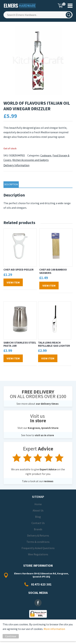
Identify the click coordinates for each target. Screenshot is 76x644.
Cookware (46, 155)
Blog (38, 517)
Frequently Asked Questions (38, 548)
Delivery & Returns (38, 535)
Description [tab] (11, 184)
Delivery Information (16, 165)
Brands (38, 529)
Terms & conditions (38, 542)
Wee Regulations (38, 554)
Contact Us (38, 523)
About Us (38, 510)
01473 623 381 (41, 584)
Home (38, 504)
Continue (11, 636)
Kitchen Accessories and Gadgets (31, 160)
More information (54, 629)
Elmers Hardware (20, 6)
